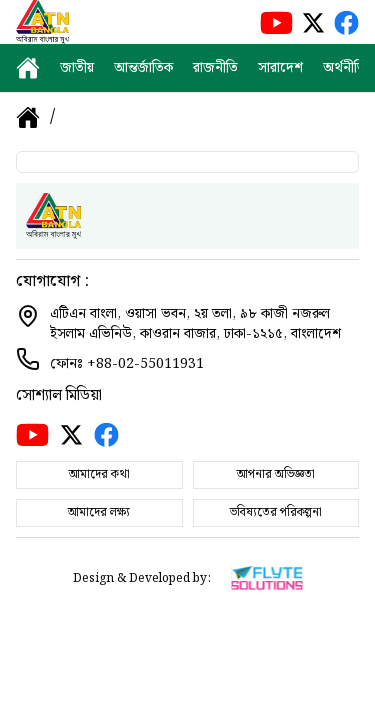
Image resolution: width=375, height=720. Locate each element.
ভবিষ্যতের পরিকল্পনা (276, 512)
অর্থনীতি (344, 68)
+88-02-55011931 (145, 364)
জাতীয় (77, 68)
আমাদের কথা (99, 474)
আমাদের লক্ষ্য (99, 512)
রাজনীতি (215, 68)
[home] (28, 68)
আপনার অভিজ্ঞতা (276, 474)
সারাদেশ (280, 68)
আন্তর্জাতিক (143, 68)
